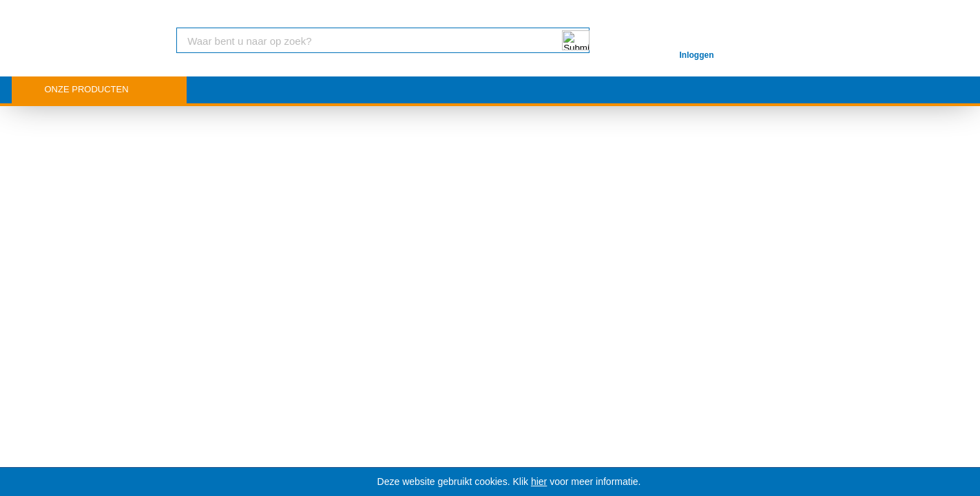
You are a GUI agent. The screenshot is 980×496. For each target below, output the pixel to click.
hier (539, 482)
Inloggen (697, 55)
